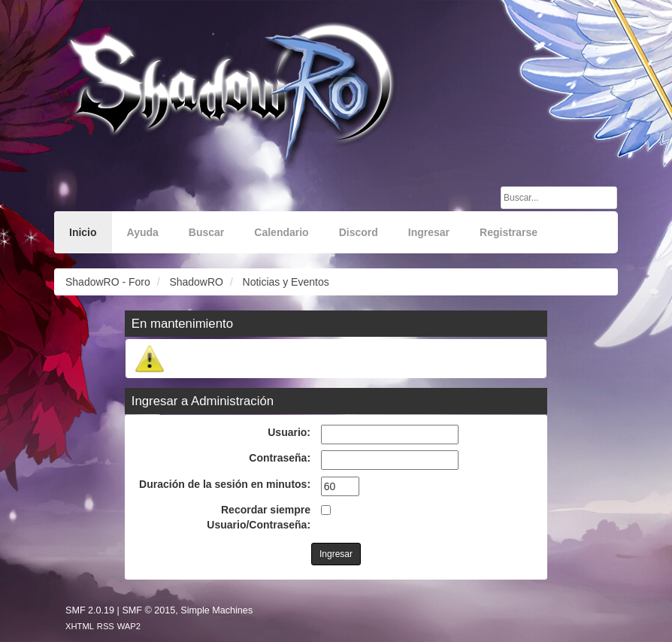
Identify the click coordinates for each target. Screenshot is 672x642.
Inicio (83, 232)
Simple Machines (216, 610)
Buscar (206, 232)
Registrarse (509, 232)
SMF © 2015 (148, 610)
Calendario (281, 232)
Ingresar (429, 232)
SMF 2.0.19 (90, 610)
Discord (359, 232)
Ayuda (143, 232)
